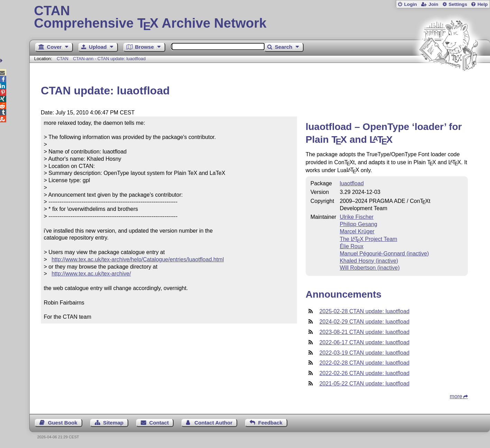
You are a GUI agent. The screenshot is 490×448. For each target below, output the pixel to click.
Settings (458, 4)
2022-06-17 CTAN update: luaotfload (364, 342)
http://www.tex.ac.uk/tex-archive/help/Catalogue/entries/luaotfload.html (138, 259)
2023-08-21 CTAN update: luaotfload (364, 332)
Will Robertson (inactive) (369, 268)
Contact (159, 423)
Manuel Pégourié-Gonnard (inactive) (384, 254)
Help (483, 4)
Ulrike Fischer (357, 217)
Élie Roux (351, 246)
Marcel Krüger (357, 231)
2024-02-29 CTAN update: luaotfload (364, 322)
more (456, 396)
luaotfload (352, 183)
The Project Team (368, 239)
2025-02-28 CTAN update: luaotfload (364, 311)
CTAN (63, 59)
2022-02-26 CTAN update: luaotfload (364, 373)
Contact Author (213, 423)
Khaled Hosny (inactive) (369, 261)
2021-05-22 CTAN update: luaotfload (364, 384)
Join (433, 4)
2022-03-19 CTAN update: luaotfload (364, 353)
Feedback (270, 423)
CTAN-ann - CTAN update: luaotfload (109, 59)
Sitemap (113, 423)
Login (410, 4)
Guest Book (63, 423)
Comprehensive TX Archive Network (260, 17)
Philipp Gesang (358, 224)
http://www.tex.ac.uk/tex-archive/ (91, 274)
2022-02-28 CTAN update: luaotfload (364, 363)
